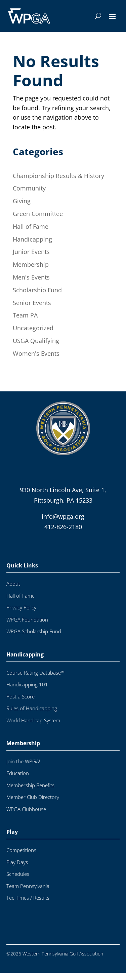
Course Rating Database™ (35, 680)
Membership (31, 264)
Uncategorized (33, 328)
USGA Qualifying (36, 341)
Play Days (17, 869)
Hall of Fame (31, 226)
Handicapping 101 (27, 692)
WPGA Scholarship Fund (34, 638)
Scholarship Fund (37, 290)
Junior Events (31, 252)
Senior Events (32, 303)
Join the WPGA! (23, 769)
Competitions (21, 857)
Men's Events (31, 277)
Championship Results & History (58, 176)
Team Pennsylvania (28, 893)
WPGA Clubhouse (26, 816)
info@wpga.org (63, 523)
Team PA (25, 315)
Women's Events (36, 353)
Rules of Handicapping (32, 715)
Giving (22, 201)
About (13, 591)
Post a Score (20, 704)
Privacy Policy (21, 615)
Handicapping (32, 239)
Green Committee (38, 214)
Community (29, 188)
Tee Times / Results (28, 905)
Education (18, 780)
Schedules (18, 881)
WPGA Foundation (27, 627)
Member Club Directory (33, 804)
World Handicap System (33, 728)
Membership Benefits (30, 792)
